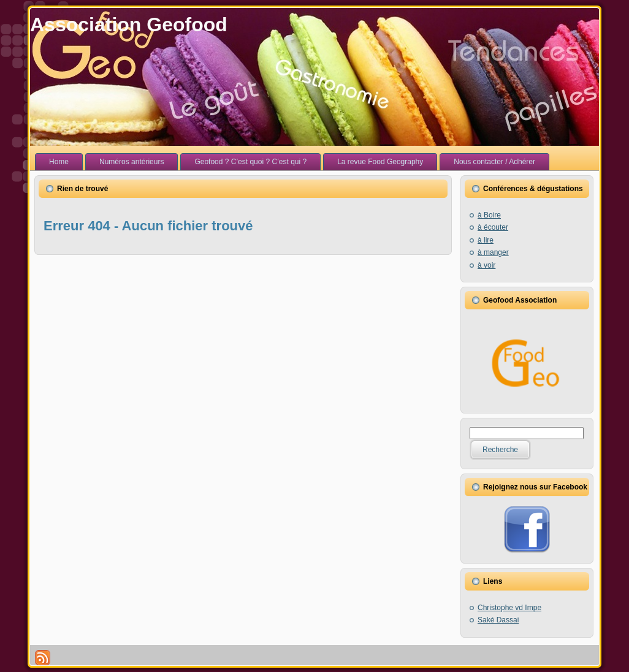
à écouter (493, 227)
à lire (486, 240)
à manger (493, 252)
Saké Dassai (498, 620)
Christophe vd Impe (509, 608)
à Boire (489, 215)
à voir (486, 265)
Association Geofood (129, 25)
